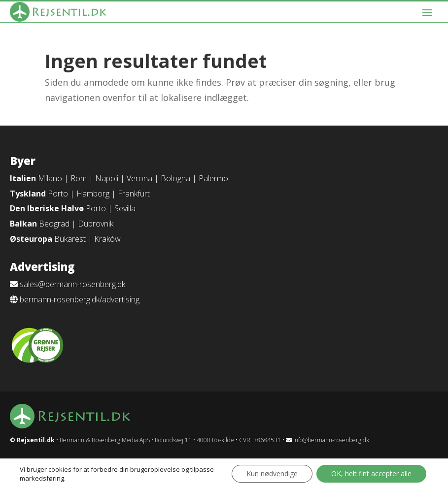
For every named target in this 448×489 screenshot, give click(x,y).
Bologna (175, 178)
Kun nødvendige (272, 473)
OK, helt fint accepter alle (371, 473)
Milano (50, 178)
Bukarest (70, 239)
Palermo (213, 178)
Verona (139, 178)
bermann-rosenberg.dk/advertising (80, 299)
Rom (79, 178)
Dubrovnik (96, 224)
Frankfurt (134, 194)
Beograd (54, 224)
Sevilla (125, 208)
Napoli (107, 178)
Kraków (107, 239)
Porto (58, 194)
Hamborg (93, 194)
